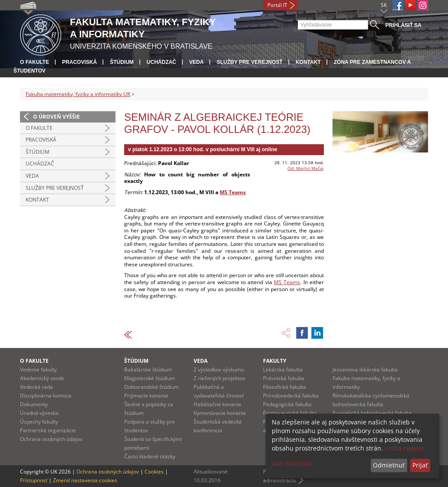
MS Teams (233, 192)
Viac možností (292, 463)
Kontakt (308, 62)
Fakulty (275, 361)
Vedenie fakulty (38, 369)
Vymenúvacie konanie (220, 413)
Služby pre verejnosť (250, 62)
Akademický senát (42, 378)
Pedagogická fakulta (287, 404)
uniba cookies (405, 448)
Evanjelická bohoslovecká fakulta (372, 413)
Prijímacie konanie (146, 396)
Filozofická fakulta (285, 387)
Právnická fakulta (284, 378)
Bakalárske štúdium (148, 369)
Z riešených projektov (219, 378)
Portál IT (277, 5)
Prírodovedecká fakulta (291, 396)
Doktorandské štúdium (152, 387)
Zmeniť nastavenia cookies (85, 480)
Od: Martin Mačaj (306, 168)
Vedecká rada (36, 387)
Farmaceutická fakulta (290, 413)
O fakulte (35, 62)
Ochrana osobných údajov (51, 439)
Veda (196, 62)
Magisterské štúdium (150, 378)
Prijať (420, 465)
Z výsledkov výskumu (219, 369)
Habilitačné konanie (217, 404)
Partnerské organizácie (48, 430)
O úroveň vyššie (56, 117)
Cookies (154, 472)
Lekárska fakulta (283, 369)
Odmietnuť (389, 465)
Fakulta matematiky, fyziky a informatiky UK (78, 94)
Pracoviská (79, 62)
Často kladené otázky (150, 456)
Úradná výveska (39, 413)
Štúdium (122, 62)
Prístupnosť (34, 480)
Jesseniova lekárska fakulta (365, 369)
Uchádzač (161, 62)
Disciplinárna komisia (46, 396)
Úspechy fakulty (39, 422)
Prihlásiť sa (404, 25)
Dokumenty (34, 404)
